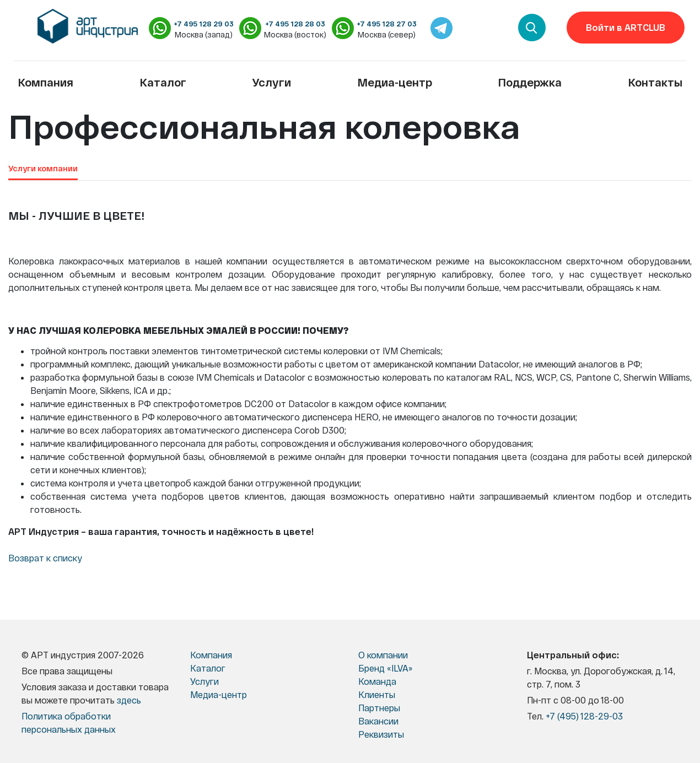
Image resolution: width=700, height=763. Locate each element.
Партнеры (379, 708)
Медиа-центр (395, 82)
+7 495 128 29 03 (204, 24)
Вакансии (378, 721)
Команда (377, 681)
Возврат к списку (45, 558)
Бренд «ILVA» (385, 668)
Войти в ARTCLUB (626, 27)
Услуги (271, 82)
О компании (383, 655)
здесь (129, 700)
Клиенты (377, 694)
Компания (45, 82)
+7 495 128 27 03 (387, 24)
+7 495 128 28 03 (295, 24)
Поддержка (530, 82)
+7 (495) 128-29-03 (584, 716)
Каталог (163, 82)
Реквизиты (381, 734)
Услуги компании (43, 168)
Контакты (655, 82)
